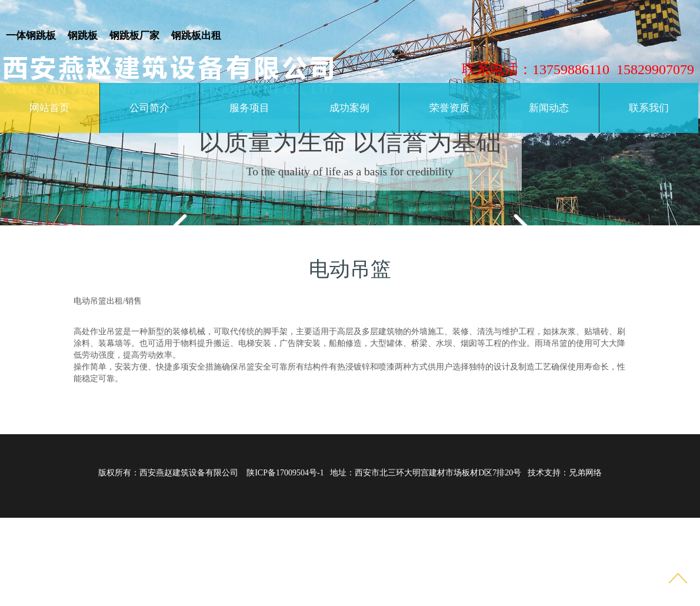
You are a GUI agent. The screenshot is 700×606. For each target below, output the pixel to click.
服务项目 (249, 108)
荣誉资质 (449, 108)
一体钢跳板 (31, 36)
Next (512, 221)
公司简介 (149, 108)
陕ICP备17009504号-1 (285, 473)
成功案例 (349, 108)
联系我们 (649, 108)
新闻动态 (549, 108)
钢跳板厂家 (134, 36)
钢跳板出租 (196, 36)
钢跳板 (83, 36)
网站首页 (49, 108)
